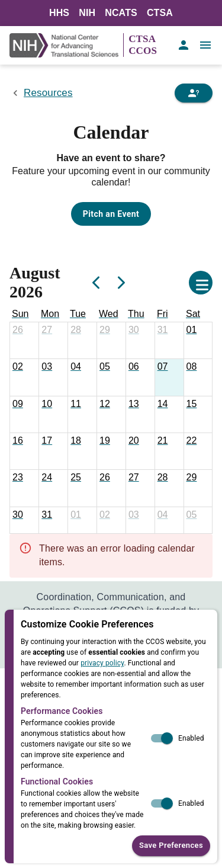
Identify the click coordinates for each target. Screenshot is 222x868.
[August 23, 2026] (18, 478)
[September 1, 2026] (76, 515)
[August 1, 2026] (192, 330)
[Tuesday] (78, 314)
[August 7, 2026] (163, 367)
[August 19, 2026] (105, 441)
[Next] (120, 283)
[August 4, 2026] (76, 367)
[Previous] (96, 283)
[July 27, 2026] (47, 330)
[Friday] (163, 314)
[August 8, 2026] (192, 367)
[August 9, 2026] (18, 404)
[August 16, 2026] (18, 441)
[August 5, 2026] (105, 367)
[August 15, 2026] (192, 404)
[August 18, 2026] (76, 441)
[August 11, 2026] (76, 404)
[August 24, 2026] (47, 478)
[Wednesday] (109, 314)
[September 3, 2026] (134, 515)
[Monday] (50, 314)
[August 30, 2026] (18, 515)
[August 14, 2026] (163, 404)
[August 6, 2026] (134, 367)
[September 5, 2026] (192, 515)
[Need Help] (194, 93)
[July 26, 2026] (18, 330)
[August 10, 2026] (47, 404)
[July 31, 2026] (163, 330)
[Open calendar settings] (201, 283)
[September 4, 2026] (163, 515)
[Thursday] (136, 314)
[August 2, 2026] (18, 367)
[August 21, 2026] (163, 441)
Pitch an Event (111, 214)
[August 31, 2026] (47, 515)
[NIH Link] (66, 45)
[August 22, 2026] (192, 441)
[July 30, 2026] (134, 330)
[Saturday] (193, 314)
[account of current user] (184, 45)
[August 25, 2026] (76, 478)
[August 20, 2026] (134, 441)
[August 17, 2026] (47, 441)
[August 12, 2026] (105, 404)
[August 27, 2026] (134, 478)
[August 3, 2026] (47, 367)
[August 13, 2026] (134, 404)
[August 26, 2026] (105, 478)
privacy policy (102, 663)
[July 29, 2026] (105, 330)
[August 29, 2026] (192, 478)
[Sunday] (20, 314)
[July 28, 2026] (76, 330)
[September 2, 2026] (105, 515)
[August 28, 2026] (163, 478)
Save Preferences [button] (171, 846)
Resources (48, 93)
